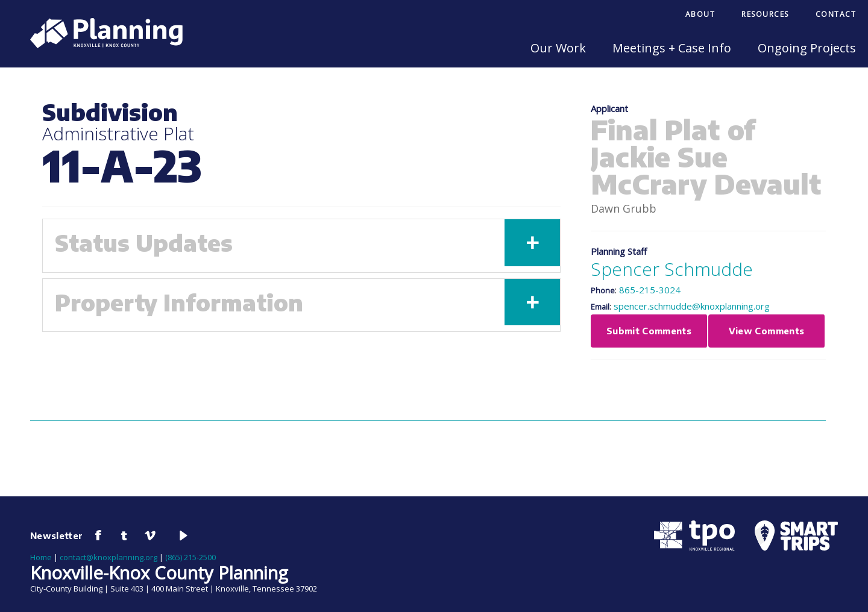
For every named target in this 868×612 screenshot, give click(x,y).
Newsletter (57, 535)
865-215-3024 (650, 290)
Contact (836, 14)
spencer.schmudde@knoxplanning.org (692, 306)
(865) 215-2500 (190, 557)
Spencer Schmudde (672, 269)
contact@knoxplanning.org (108, 557)
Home (41, 557)
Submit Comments (649, 331)
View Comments (767, 331)
